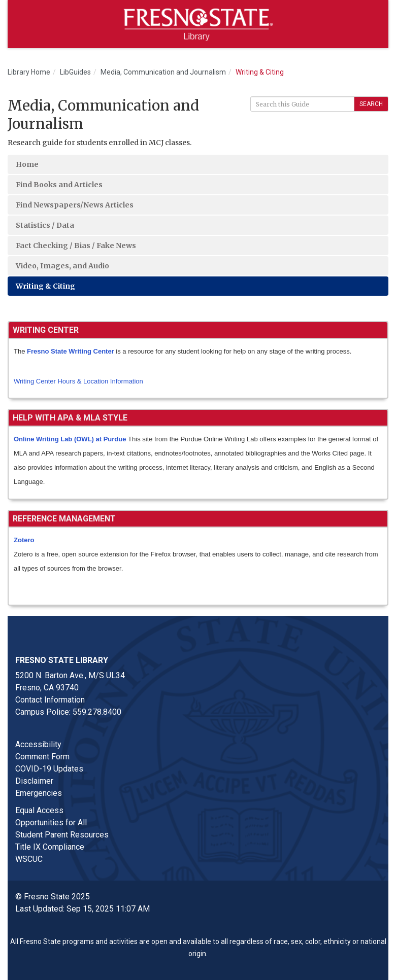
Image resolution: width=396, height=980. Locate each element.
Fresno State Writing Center (71, 351)
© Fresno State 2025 (53, 897)
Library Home (29, 72)
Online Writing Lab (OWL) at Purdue (70, 439)
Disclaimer (34, 781)
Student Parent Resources (62, 835)
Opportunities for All (51, 822)
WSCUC (29, 859)
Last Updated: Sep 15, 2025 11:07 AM (82, 909)
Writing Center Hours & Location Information (78, 381)
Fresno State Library (62, 660)
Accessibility (38, 744)
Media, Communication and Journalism (163, 72)
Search (371, 104)
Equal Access (39, 810)
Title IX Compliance (50, 847)
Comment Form (42, 757)
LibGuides (75, 72)
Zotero (24, 540)
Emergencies (39, 793)
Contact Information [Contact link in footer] (50, 700)
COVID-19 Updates (49, 769)
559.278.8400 (97, 712)
